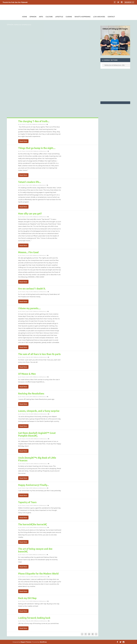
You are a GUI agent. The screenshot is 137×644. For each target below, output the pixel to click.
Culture (49, 17)
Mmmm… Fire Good (28, 252)
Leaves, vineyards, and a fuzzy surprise (39, 411)
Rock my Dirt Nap (27, 598)
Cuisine (69, 17)
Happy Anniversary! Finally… (34, 485)
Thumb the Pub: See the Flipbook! (15, 2)
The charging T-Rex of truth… (34, 121)
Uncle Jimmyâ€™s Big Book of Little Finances (37, 459)
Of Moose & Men (27, 374)
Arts (41, 17)
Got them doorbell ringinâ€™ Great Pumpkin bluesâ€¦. (37, 434)
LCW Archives (99, 17)
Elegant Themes (26, 642)
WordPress (43, 642)
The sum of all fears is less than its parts (39, 354)
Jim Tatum (23, 124)
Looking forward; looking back (34, 618)
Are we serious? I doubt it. (32, 289)
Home (25, 17)
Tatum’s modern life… (30, 182)
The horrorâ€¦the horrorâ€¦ (33, 524)
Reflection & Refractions (39, 124)
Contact (111, 17)
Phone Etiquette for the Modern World (38, 574)
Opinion (33, 17)
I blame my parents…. (29, 308)
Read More (23, 141)
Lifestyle (59, 17)
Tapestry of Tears (27, 502)
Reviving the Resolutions (31, 393)
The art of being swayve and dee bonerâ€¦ (35, 550)
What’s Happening (83, 17)
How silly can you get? (30, 214)
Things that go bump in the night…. (37, 148)
